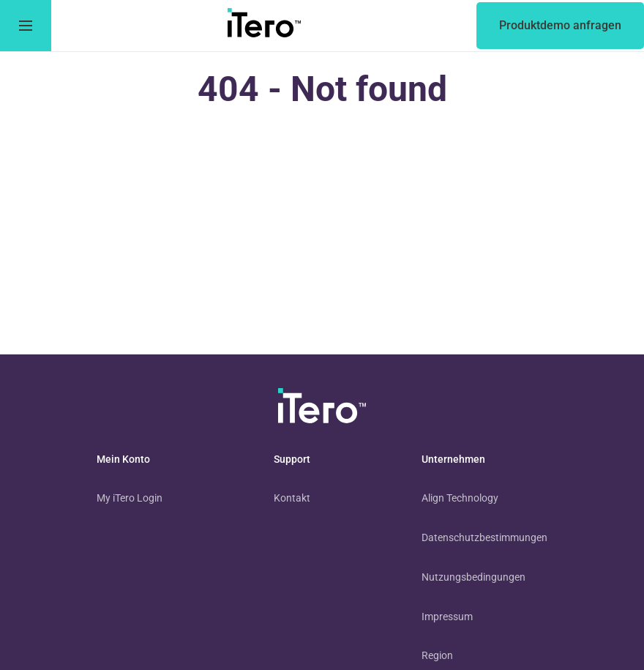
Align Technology (460, 498)
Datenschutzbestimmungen (484, 537)
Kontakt (292, 498)
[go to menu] (26, 26)
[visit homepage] (322, 409)
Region (437, 655)
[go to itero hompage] (264, 26)
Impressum (447, 617)
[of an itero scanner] (560, 26)
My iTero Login (130, 498)
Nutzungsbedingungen (473, 577)
